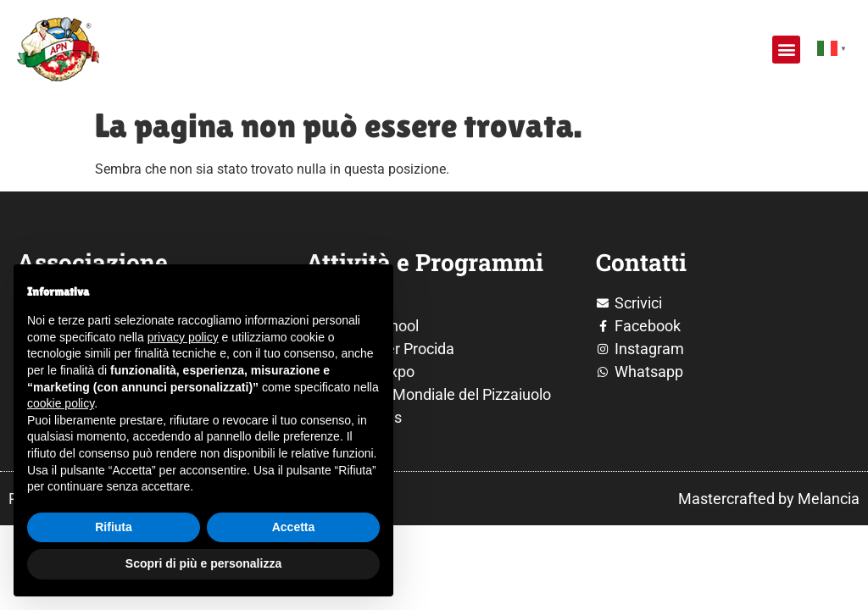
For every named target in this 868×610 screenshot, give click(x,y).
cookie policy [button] (61, 403)
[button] (786, 50)
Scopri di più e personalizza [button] (203, 563)
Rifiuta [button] (114, 527)
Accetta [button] (294, 527)
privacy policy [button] (183, 337)
